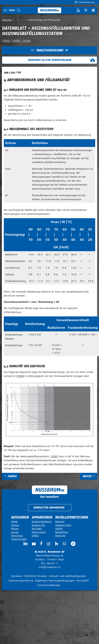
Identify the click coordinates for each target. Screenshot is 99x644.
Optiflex (59, 529)
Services (15, 532)
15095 (16, 41)
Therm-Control (39, 532)
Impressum (17, 576)
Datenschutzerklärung (21, 581)
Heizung (15, 525)
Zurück (12, 476)
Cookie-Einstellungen (49, 585)
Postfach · (49, 558)
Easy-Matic (37, 529)
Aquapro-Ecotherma (42, 522)
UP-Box (35, 536)
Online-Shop (17, 536)
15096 (26, 41)
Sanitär (14, 522)
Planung (15, 529)
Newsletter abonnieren (49, 508)
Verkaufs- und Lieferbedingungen (68, 576)
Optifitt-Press (61, 532)
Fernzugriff (83, 581)
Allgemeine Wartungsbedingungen (55, 581)
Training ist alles (19, 539)
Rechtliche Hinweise (36, 576)
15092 (6, 41)
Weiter (87, 476)
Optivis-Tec (60, 536)
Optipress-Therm (63, 525)
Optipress (60, 522)
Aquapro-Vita (38, 525)
